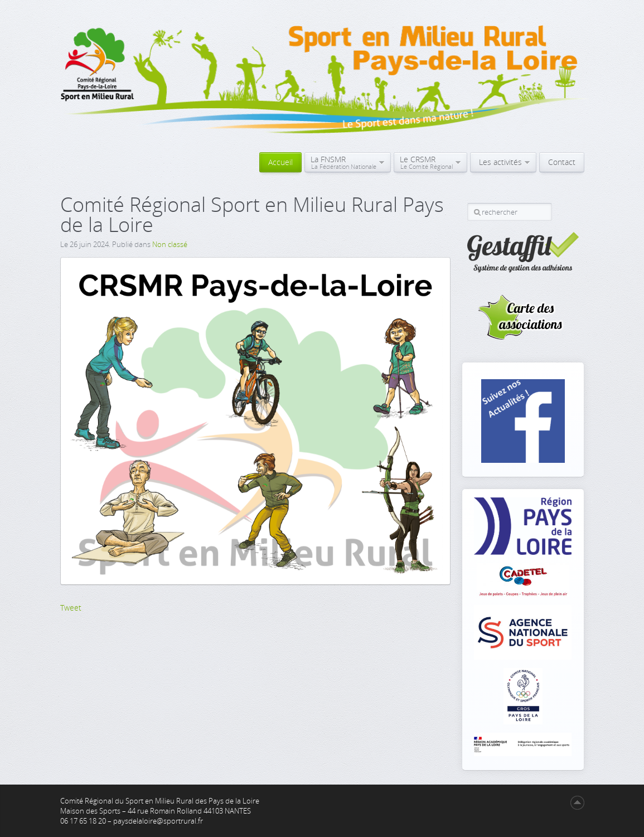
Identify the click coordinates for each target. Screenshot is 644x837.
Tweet (71, 608)
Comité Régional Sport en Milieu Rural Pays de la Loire (252, 214)
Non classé (170, 244)
